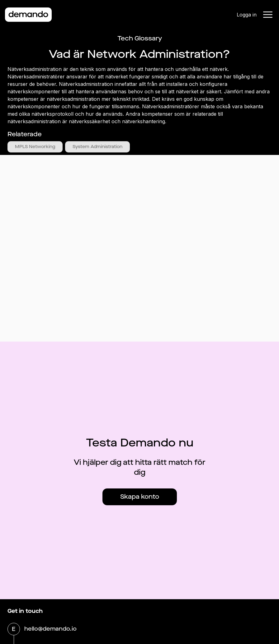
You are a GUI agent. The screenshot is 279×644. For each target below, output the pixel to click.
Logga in (247, 15)
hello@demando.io (50, 629)
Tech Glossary (140, 38)
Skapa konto (140, 497)
